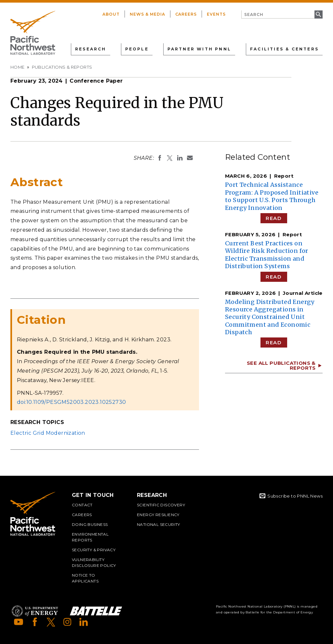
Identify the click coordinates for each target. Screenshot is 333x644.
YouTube (19, 622)
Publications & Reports (62, 67)
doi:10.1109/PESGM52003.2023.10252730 (71, 402)
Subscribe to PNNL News (295, 496)
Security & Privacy (94, 550)
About (111, 14)
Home (18, 67)
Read (274, 218)
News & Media (147, 14)
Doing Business (90, 524)
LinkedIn (84, 622)
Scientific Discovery (161, 505)
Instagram (67, 622)
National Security (159, 524)
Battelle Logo (96, 611)
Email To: (190, 158)
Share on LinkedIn (180, 158)
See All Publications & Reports (281, 365)
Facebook (35, 622)
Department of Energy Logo (35, 611)
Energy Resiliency (158, 515)
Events (216, 14)
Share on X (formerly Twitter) (170, 158)
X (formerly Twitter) (51, 622)
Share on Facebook (160, 158)
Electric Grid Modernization (48, 433)
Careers (186, 14)
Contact (82, 505)
